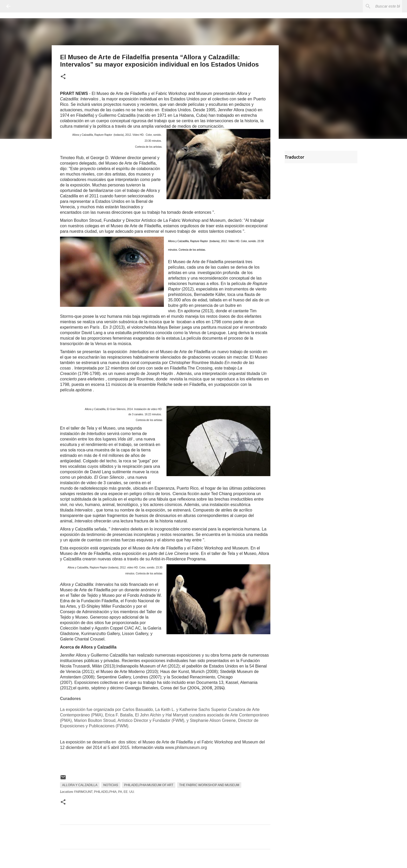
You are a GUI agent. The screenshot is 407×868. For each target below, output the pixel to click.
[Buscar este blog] (375, 6)
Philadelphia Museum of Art (149, 785)
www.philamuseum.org (186, 747)
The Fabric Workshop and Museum (209, 785)
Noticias (111, 785)
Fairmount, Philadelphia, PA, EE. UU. (105, 792)
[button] (63, 77)
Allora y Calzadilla (80, 785)
